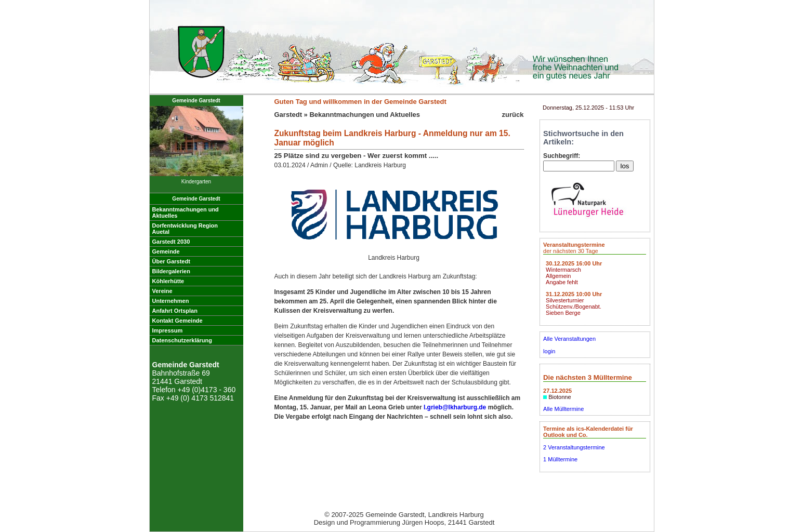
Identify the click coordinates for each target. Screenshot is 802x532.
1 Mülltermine (560, 459)
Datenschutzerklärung (182, 340)
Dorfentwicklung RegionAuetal (185, 229)
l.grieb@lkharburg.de (455, 407)
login (549, 351)
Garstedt (288, 115)
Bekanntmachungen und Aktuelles (365, 115)
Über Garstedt (171, 261)
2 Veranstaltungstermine (574, 447)
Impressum (168, 330)
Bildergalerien (171, 271)
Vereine (162, 291)
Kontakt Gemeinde (178, 321)
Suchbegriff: (562, 156)
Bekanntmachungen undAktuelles (186, 212)
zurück (513, 115)
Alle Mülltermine (563, 409)
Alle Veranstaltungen (569, 339)
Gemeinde (166, 251)
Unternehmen (171, 301)
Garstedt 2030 (171, 242)
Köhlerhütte (168, 281)
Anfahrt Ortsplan (175, 311)
